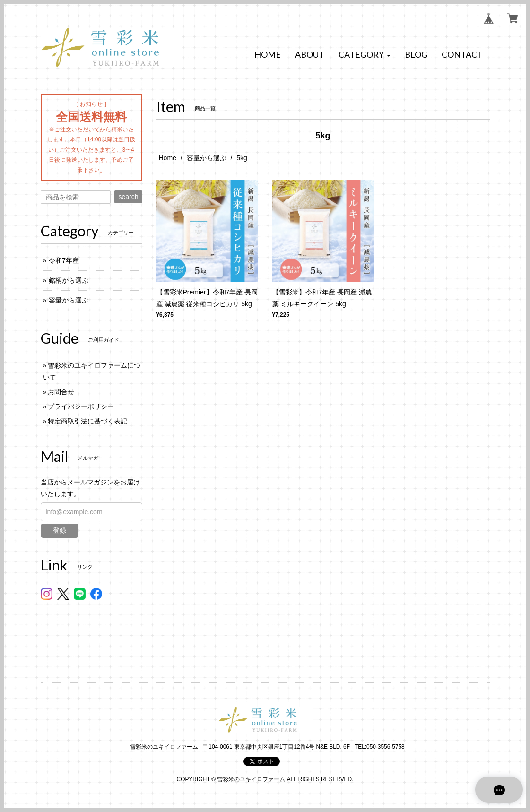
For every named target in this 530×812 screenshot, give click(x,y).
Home (168, 158)
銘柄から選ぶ (69, 280)
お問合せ (61, 392)
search (128, 197)
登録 (60, 530)
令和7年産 (64, 260)
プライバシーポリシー (81, 406)
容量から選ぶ (207, 158)
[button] (365, 55)
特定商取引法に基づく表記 (87, 421)
